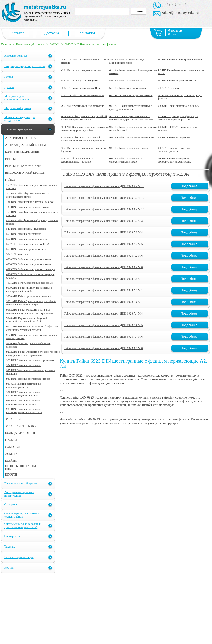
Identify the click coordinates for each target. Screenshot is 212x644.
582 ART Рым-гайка (168, 88)
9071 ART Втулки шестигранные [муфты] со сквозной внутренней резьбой (85, 129)
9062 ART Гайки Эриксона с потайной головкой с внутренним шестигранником (131, 118)
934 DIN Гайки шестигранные (174, 137)
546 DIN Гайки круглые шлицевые (80, 81)
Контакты (87, 33)
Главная (6, 45)
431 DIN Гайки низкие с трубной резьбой (180, 60)
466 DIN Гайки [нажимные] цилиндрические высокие (134, 72)
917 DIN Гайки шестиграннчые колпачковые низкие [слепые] (133, 129)
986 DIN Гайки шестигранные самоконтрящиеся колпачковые (174, 160)
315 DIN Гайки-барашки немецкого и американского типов (129, 61)
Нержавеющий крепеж (30, 45)
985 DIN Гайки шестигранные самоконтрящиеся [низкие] (126, 160)
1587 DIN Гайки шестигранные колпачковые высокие (85, 61)
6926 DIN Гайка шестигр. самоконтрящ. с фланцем (180, 97)
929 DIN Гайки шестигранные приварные (132, 137)
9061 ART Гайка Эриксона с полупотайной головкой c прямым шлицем (84, 118)
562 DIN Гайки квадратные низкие (128, 88)
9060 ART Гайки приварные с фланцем (178, 106)
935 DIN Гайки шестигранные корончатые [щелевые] (84, 150)
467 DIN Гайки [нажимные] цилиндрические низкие (182, 72)
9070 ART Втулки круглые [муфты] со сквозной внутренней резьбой (178, 118)
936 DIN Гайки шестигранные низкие (130, 148)
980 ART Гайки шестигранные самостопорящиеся (174, 150)
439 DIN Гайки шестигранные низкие (81, 70)
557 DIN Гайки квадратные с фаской (177, 81)
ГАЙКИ (55, 45)
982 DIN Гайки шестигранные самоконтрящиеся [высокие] (77, 160)
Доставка (52, 33)
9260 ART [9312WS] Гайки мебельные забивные (178, 129)
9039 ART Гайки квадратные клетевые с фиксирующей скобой (131, 107)
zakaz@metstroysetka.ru (180, 13)
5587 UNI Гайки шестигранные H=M (81, 88)
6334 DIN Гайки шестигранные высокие (131, 95)
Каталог (18, 33)
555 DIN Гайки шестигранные (126, 81)
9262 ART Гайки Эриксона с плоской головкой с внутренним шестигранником (83, 139)
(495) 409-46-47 (174, 5)
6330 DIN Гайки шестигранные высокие (83, 95)
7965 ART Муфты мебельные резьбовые (83, 106)
